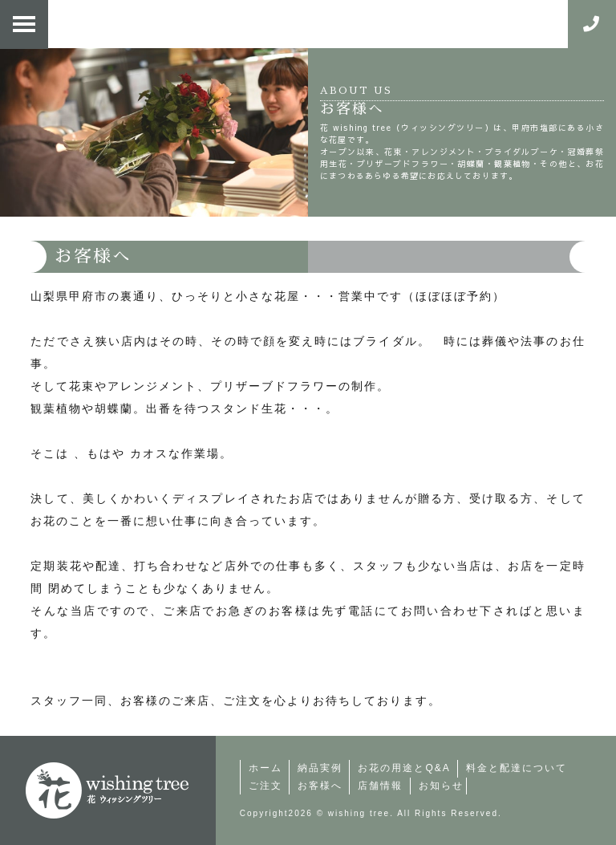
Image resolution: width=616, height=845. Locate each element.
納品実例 (320, 768)
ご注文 (265, 786)
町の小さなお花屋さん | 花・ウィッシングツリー (107, 790)
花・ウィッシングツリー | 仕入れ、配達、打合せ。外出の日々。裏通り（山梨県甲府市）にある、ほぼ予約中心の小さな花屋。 (300, 24)
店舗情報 (380, 786)
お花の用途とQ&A (404, 768)
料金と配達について (517, 768)
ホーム (265, 768)
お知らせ (441, 786)
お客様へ (320, 786)
